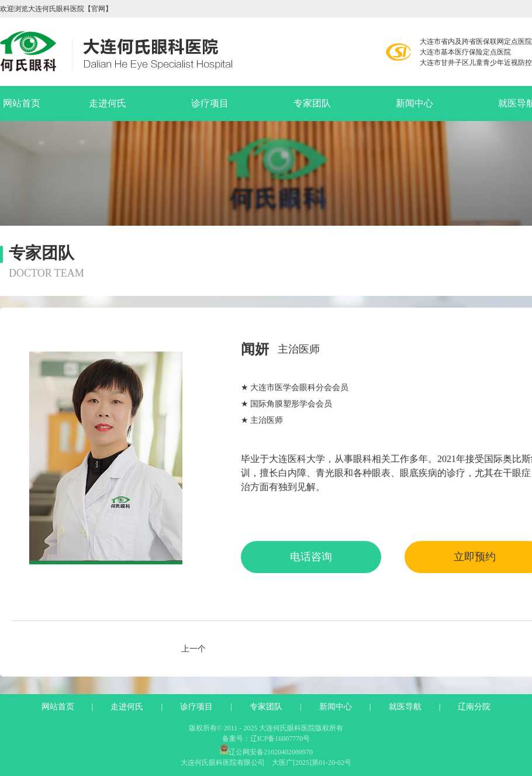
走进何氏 (108, 103)
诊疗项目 (210, 103)
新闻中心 (414, 103)
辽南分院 (474, 707)
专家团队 (312, 103)
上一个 (194, 649)
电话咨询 (311, 564)
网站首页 (22, 103)
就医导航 (405, 707)
